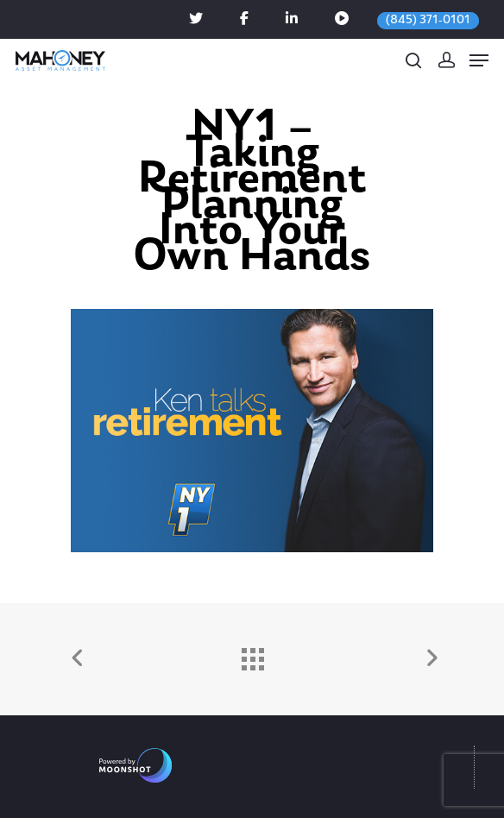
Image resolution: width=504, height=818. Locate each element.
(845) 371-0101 (428, 20)
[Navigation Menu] (479, 60)
